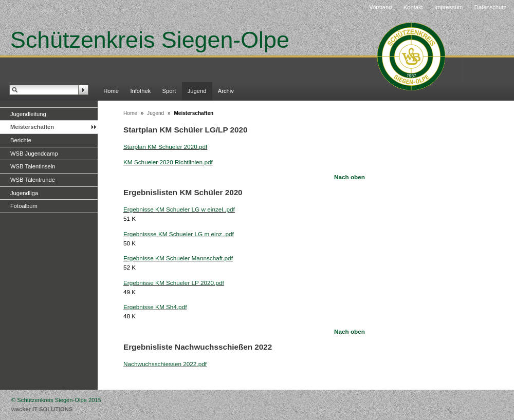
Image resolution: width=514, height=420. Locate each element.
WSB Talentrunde (33, 180)
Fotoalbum (24, 206)
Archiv (226, 91)
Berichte (21, 140)
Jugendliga (24, 193)
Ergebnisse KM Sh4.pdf (155, 307)
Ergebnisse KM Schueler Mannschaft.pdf (178, 258)
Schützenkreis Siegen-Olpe (150, 40)
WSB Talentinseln (33, 166)
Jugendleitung (28, 114)
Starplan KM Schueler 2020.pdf (165, 147)
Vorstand (380, 7)
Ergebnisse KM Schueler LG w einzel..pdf (179, 209)
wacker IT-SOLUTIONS (42, 409)
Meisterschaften (32, 127)
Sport (169, 91)
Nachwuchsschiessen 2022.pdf (165, 364)
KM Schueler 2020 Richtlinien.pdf (168, 162)
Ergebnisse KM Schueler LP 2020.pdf (174, 283)
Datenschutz (490, 7)
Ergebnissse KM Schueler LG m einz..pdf (179, 234)
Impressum (448, 7)
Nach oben (350, 177)
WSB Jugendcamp (34, 154)
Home (111, 91)
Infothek (140, 91)
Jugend (197, 91)
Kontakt (413, 7)
